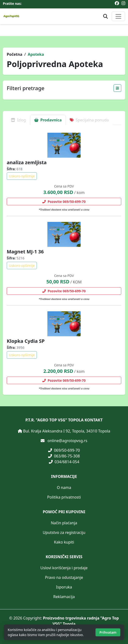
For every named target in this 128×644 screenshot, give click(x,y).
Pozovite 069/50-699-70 (64, 202)
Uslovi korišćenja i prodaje (64, 568)
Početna (15, 54)
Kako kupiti (64, 542)
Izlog (18, 120)
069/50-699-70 (64, 450)
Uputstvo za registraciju (64, 532)
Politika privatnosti (64, 497)
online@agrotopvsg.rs (67, 441)
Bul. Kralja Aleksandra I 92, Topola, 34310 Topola (67, 431)
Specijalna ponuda (89, 120)
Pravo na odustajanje (64, 577)
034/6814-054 (64, 462)
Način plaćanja (64, 523)
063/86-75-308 (64, 456)
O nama (64, 488)
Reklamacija (64, 597)
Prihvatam (108, 632)
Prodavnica (48, 120)
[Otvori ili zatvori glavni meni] (118, 16)
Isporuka (64, 587)
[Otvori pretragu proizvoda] (106, 16)
